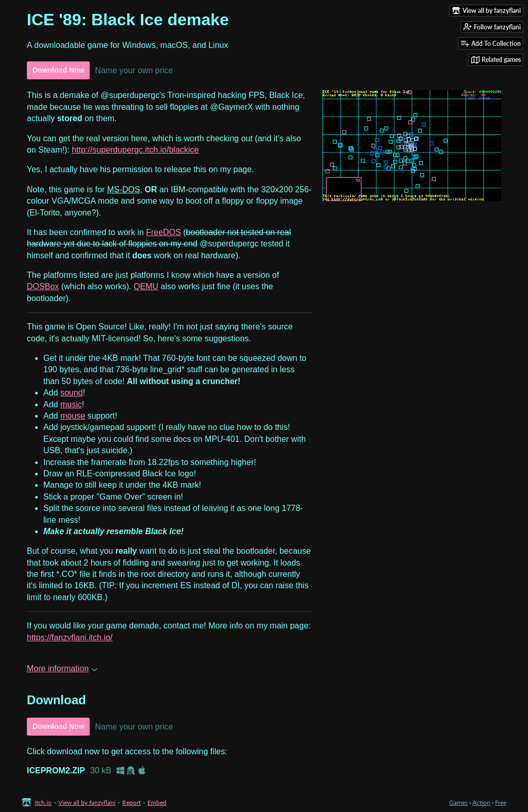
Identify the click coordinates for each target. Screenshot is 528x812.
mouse (73, 416)
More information (62, 668)
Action (481, 802)
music (71, 404)
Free (501, 802)
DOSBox (43, 286)
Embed (157, 802)
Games (458, 802)
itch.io (43, 802)
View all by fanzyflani (87, 802)
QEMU (146, 286)
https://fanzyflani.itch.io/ (70, 637)
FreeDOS (163, 232)
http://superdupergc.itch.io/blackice (135, 150)
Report (131, 802)
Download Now (58, 70)
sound (72, 393)
